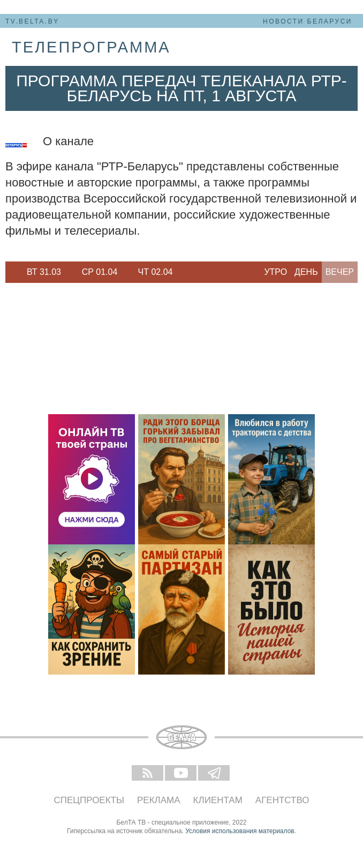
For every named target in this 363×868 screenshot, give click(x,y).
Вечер (340, 272)
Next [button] (187, 272)
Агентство (282, 800)
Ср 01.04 (100, 272)
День (306, 272)
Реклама (159, 800)
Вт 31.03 (44, 272)
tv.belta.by (32, 21)
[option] (44, 272)
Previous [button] (11, 272)
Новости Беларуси (308, 21)
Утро (275, 272)
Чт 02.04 (156, 272)
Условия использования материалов (240, 831)
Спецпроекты (89, 800)
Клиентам (218, 800)
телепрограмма (91, 47)
